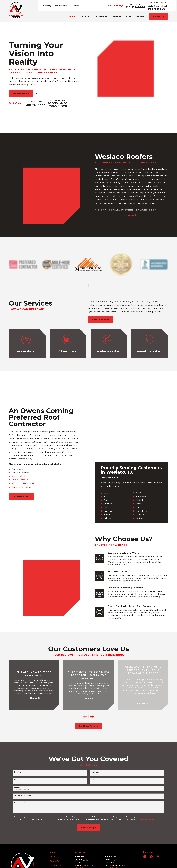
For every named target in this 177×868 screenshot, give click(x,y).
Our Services (56, 806)
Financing (46, 6)
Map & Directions (83, 808)
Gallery (75, 6)
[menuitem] (12, 849)
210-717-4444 (136, 7)
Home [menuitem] (72, 16)
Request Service (21, 93)
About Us (54, 801)
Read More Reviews (88, 666)
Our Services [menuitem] (101, 16)
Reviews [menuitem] (117, 16)
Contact (54, 819)
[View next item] (92, 657)
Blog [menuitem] (128, 16)
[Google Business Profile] (145, 797)
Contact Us (159, 16)
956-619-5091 (157, 9)
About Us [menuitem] (85, 16)
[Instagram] (158, 797)
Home (53, 797)
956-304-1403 (157, 6)
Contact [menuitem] (140, 16)
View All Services (101, 306)
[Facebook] (151, 797)
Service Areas (62, 6)
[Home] (16, 10)
